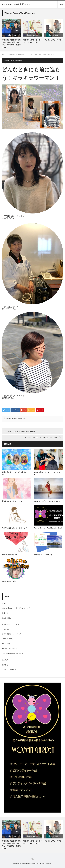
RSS (33, 859)
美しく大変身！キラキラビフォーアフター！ (48, 473)
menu (61, 4)
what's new (21, 55)
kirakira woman (11, 35)
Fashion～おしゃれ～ (9, 649)
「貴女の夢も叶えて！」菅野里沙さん (13, 397)
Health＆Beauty (7, 639)
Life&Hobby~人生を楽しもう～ (13, 653)
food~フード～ (7, 644)
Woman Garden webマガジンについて (17, 608)
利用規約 (5, 660)
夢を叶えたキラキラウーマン (12, 501)
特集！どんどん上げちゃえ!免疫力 (22, 431)
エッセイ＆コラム (8, 629)
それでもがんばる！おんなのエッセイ (48, 501)
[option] (11, 34)
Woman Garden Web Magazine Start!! (41, 438)
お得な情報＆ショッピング (11, 634)
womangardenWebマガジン (31, 863)
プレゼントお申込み (9, 669)
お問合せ (5, 665)
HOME (4, 603)
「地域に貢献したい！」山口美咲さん (13, 217)
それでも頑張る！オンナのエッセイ (14, 528)
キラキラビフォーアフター (54, 40)
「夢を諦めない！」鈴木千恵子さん (11, 308)
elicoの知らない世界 (9, 581)
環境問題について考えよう (43, 555)
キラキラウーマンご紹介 (10, 624)
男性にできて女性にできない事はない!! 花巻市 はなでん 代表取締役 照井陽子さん (11, 44)
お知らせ (5, 613)
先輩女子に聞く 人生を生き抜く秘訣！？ (14, 473)
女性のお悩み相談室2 (9, 555)
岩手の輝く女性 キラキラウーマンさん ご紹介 (32, 41)
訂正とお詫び (7, 618)
